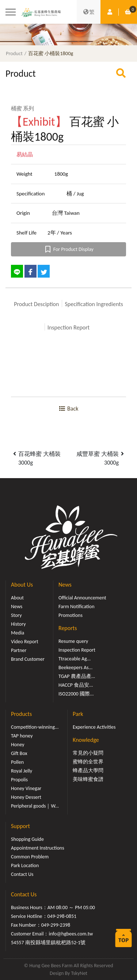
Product (14, 53)
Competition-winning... (35, 727)
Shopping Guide (27, 839)
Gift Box (19, 753)
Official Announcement (82, 598)
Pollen (17, 762)
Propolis (19, 780)
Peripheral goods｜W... (35, 806)
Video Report (25, 642)
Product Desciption (36, 304)
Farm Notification (77, 607)
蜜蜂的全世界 (88, 762)
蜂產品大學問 (88, 771)
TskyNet (79, 973)
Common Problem (30, 857)
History (18, 624)
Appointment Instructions (38, 848)
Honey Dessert (26, 797)
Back (68, 409)
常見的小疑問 (88, 753)
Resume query (73, 641)
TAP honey (22, 736)
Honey (18, 745)
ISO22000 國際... (76, 694)
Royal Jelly (22, 771)
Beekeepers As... (75, 668)
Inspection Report (68, 327)
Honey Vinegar (26, 788)
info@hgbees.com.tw (71, 934)
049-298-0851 (62, 916)
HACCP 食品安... (76, 685)
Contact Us (22, 874)
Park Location (25, 865)
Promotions (71, 615)
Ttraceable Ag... (75, 659)
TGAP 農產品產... (77, 676)
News (17, 607)
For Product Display (68, 249)
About (17, 598)
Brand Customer (28, 659)
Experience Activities (94, 727)
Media (18, 633)
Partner (19, 650)
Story (16, 615)
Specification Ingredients (94, 304)
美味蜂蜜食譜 (88, 779)
